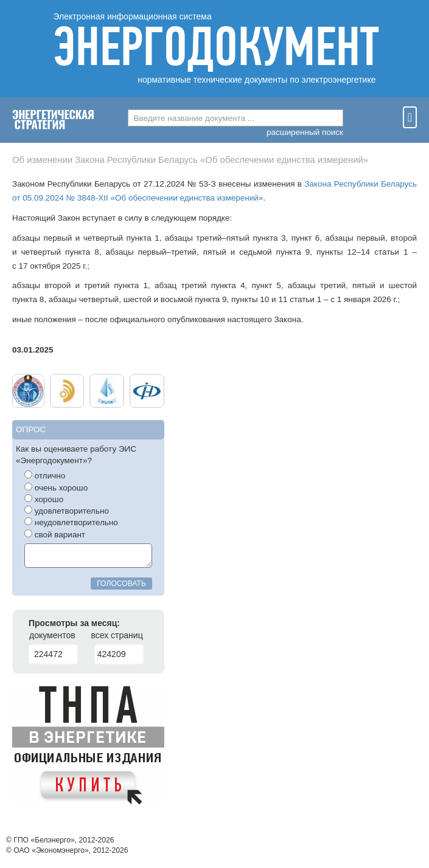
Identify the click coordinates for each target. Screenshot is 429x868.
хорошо (44, 499)
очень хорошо (56, 487)
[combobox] (235, 118)
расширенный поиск (305, 132)
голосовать (121, 584)
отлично (45, 475)
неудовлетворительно (71, 522)
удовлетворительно (67, 511)
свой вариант (55, 534)
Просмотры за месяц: (74, 623)
